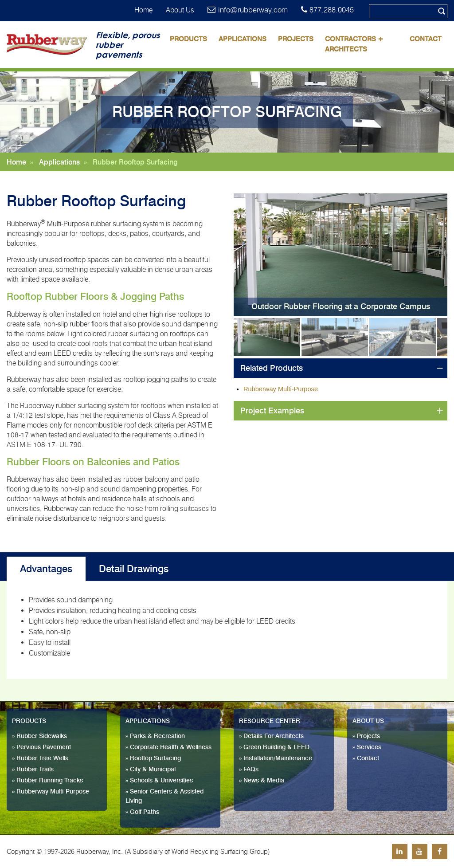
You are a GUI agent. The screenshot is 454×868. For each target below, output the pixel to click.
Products (188, 39)
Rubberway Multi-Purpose (281, 389)
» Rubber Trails (33, 770)
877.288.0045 (332, 10)
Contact (426, 39)
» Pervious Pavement (41, 747)
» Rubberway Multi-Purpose (51, 792)
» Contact (366, 758)
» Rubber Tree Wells (40, 758)
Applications (243, 39)
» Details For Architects (271, 736)
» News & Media (262, 781)
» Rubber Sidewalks (39, 736)
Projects (296, 39)
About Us (180, 10)
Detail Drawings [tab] (134, 569)
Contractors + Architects (354, 44)
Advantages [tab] (46, 569)
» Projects (366, 736)
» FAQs (249, 770)
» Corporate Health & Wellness (168, 747)
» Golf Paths (142, 812)
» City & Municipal (151, 770)
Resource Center (270, 721)
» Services (367, 747)
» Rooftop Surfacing (153, 758)
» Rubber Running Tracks (47, 781)
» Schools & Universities (159, 781)
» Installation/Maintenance (276, 758)
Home (143, 10)
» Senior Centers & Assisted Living (164, 796)
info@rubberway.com (253, 10)
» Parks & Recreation (155, 736)
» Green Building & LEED (274, 747)
